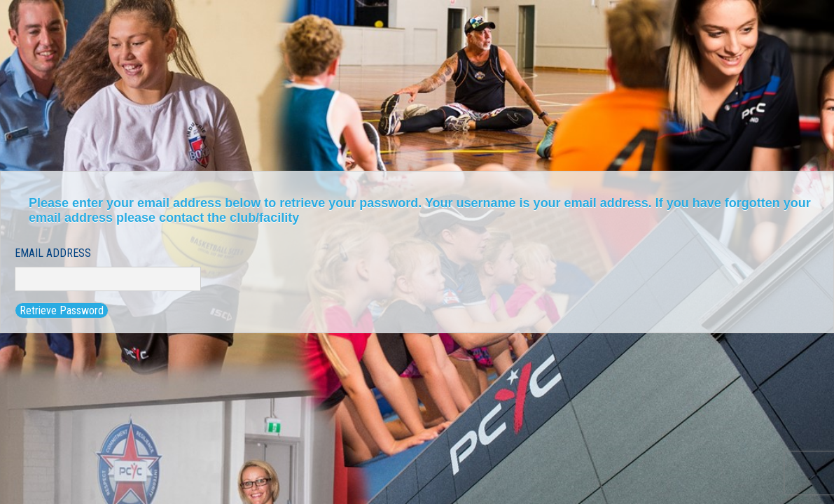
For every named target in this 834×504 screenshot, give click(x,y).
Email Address (53, 253)
